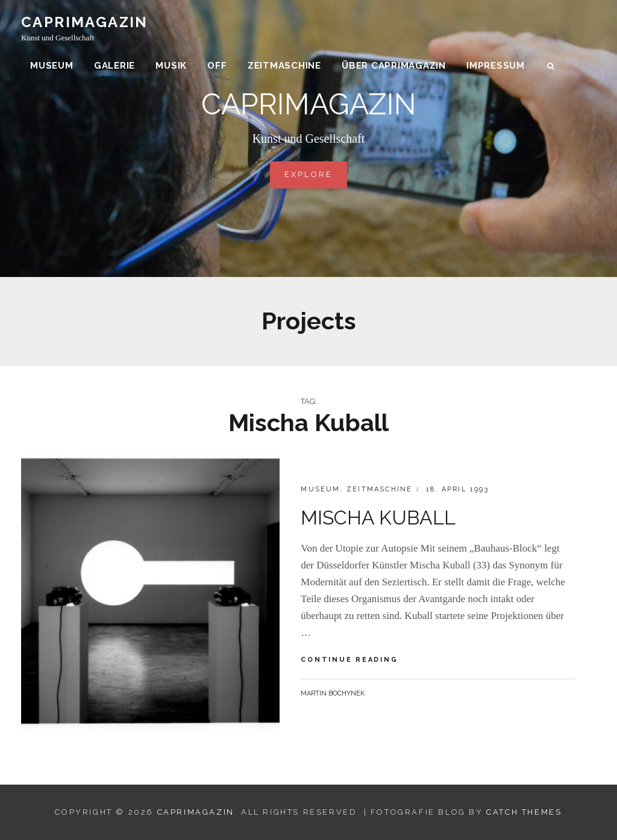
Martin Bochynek (333, 693)
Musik (171, 66)
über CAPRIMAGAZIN (394, 66)
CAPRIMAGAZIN (85, 23)
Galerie (114, 66)
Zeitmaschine (284, 66)
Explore (316, 173)
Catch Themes (524, 812)
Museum (52, 66)
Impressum (496, 66)
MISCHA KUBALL (378, 518)
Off (217, 66)
